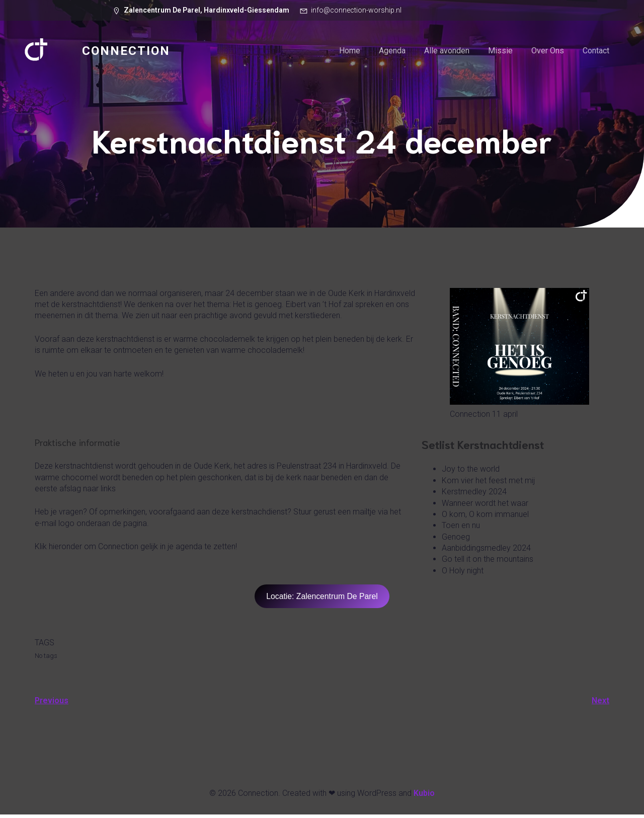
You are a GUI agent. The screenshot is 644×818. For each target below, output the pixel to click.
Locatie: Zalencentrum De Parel (322, 600)
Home (350, 53)
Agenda (392, 53)
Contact (596, 53)
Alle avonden (447, 53)
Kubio (424, 797)
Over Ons (548, 53)
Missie (500, 53)
